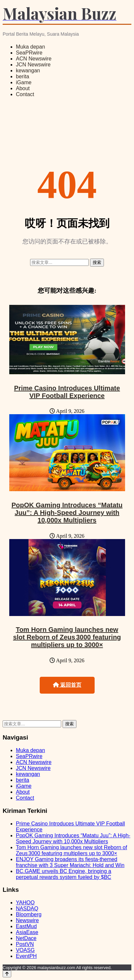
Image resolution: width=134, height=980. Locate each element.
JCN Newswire (33, 65)
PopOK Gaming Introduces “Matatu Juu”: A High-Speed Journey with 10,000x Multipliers (67, 513)
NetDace (26, 938)
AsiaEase (27, 932)
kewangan (28, 71)
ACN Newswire (34, 59)
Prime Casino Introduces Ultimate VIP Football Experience (67, 392)
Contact (25, 94)
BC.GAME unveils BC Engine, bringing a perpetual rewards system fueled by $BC (64, 874)
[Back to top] (7, 974)
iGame (24, 82)
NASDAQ (27, 908)
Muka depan (30, 47)
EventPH (26, 956)
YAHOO (25, 903)
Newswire (27, 920)
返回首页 (67, 685)
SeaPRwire (29, 53)
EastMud (26, 926)
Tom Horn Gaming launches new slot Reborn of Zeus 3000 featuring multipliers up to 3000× (67, 637)
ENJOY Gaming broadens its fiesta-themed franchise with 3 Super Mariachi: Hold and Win (70, 862)
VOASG (25, 950)
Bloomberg (29, 914)
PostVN (25, 944)
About (23, 88)
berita (22, 76)
